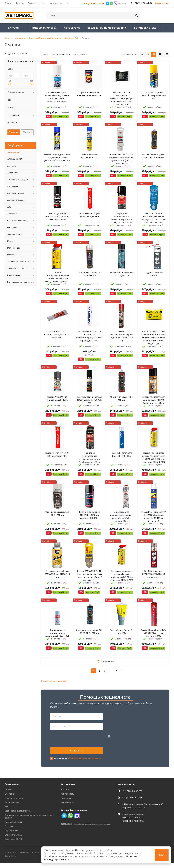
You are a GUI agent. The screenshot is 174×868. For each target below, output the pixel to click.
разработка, (79, 829)
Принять (162, 855)
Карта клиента (12, 807)
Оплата (8, 794)
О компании (68, 789)
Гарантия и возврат (14, 803)
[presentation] (73, 741)
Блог (7, 811)
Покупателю (12, 789)
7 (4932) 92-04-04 (132, 796)
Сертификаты (12, 835)
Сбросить (27, 132)
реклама (107, 829)
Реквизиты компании (133, 819)
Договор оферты (13, 827)
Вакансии (66, 794)
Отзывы (9, 831)
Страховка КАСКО (13, 840)
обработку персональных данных (84, 761)
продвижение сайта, (94, 829)
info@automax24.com (95, 3)
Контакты (66, 803)
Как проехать (68, 799)
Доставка (9, 799)
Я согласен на (77, 761)
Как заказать (67, 807)
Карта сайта (10, 861)
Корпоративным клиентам (18, 816)
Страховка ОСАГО (14, 844)
